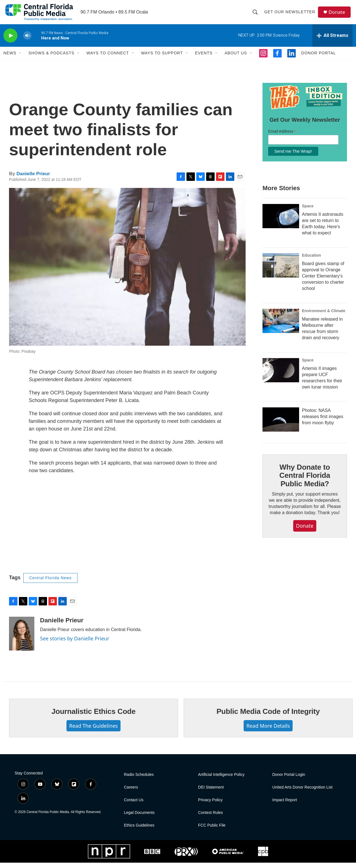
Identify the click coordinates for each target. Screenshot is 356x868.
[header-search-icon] (256, 15)
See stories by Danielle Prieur (75, 644)
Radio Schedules (139, 780)
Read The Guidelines (94, 731)
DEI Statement (211, 793)
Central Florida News (51, 583)
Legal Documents (139, 818)
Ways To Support (162, 59)
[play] (10, 41)
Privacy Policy (210, 805)
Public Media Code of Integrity (268, 717)
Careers (131, 793)
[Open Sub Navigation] (21, 59)
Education (311, 261)
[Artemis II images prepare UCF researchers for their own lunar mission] (281, 376)
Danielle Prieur (33, 179)
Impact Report (285, 805)
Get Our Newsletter (291, 15)
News (10, 59)
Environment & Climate (324, 316)
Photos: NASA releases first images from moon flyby (323, 422)
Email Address (282, 137)
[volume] (27, 41)
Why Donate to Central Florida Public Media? (305, 481)
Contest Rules (210, 818)
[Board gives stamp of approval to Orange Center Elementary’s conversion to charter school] (281, 271)
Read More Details (268, 731)
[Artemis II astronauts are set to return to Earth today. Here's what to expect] (281, 221)
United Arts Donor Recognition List (302, 793)
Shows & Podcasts (51, 59)
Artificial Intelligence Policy (221, 780)
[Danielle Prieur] (22, 639)
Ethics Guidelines (139, 831)
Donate (338, 15)
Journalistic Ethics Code (94, 717)
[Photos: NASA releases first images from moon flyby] (281, 425)
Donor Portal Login (289, 780)
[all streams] (332, 41)
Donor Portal (319, 59)
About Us (236, 59)
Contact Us (134, 805)
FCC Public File (212, 831)
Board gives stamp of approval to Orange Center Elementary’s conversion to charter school (323, 281)
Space (308, 211)
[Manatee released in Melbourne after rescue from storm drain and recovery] (281, 326)
